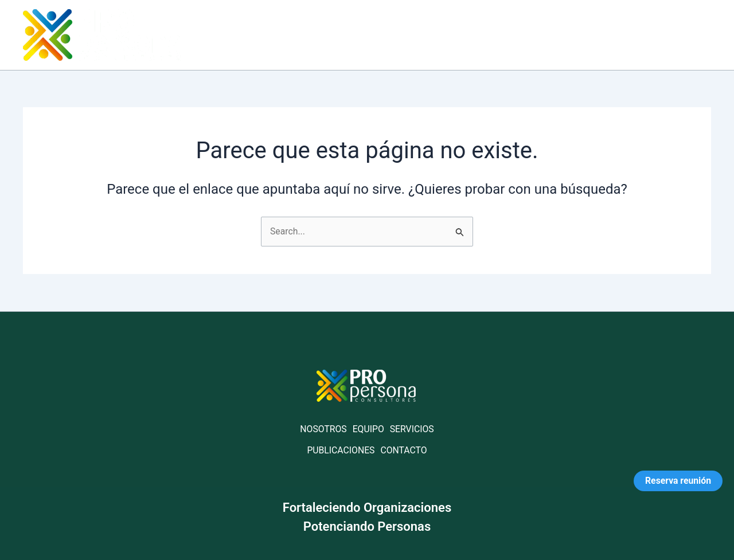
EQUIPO (368, 429)
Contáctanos (669, 35)
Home (375, 35)
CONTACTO (404, 450)
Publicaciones (582, 35)
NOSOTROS (323, 429)
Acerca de (436, 35)
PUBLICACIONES (341, 450)
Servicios (504, 35)
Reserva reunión (678, 481)
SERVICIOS (412, 429)
